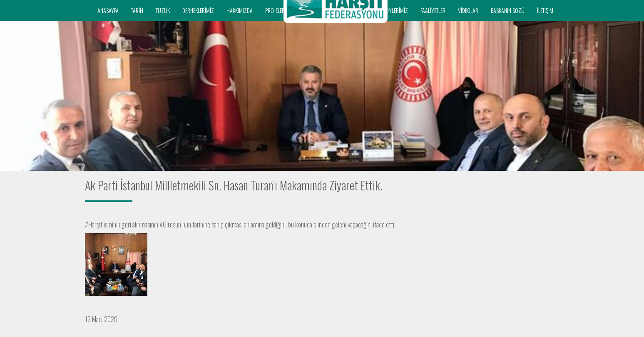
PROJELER (275, 10)
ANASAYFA (108, 10)
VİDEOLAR (468, 10)
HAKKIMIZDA (240, 10)
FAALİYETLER (433, 10)
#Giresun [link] (170, 224)
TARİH (137, 10)
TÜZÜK (163, 10)
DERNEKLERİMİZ (198, 10)
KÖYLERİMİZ (395, 10)
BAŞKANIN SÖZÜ (508, 10)
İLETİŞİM (545, 10)
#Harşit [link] (94, 224)
